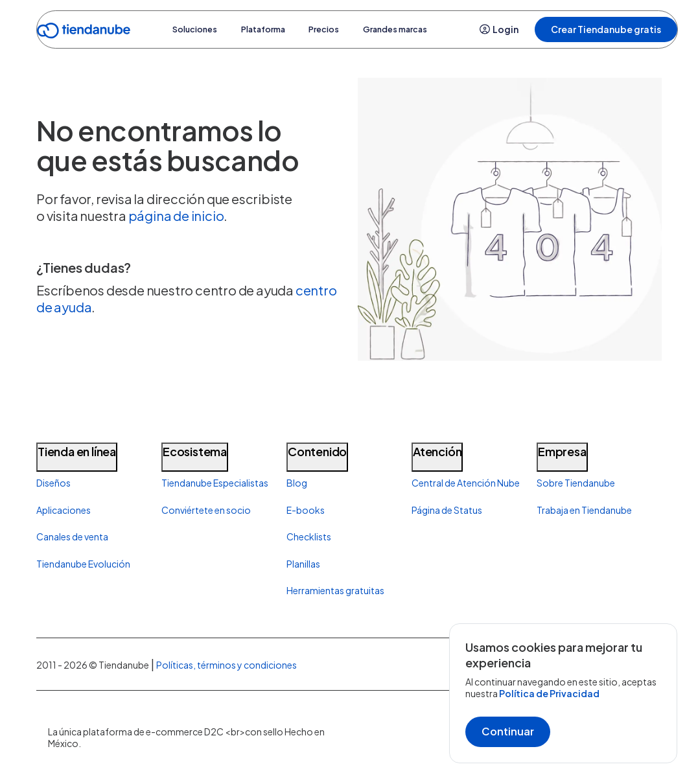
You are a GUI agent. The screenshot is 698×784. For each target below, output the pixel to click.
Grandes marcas (422, 29)
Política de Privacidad (549, 693)
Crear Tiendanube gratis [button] (606, 29)
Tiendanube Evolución (83, 564)
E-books (306, 510)
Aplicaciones (64, 510)
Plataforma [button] (262, 29)
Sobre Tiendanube (576, 483)
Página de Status (447, 510)
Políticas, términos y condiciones (227, 665)
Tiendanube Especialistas (215, 483)
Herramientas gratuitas (335, 590)
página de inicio (176, 215)
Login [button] (499, 29)
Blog (297, 483)
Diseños (53, 483)
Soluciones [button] (179, 29)
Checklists (309, 536)
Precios (337, 29)
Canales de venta (72, 536)
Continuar (508, 731)
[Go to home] (84, 33)
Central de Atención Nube (466, 483)
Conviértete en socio (206, 510)
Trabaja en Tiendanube (584, 510)
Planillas (303, 564)
